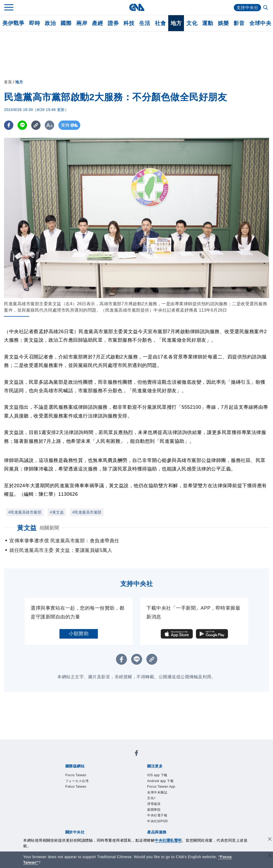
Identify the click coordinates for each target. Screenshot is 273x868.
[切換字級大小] (49, 125)
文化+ (152, 801)
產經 (97, 23)
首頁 (8, 82)
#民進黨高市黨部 (87, 512)
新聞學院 (155, 813)
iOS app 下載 (159, 775)
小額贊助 (79, 634)
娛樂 (223, 23)
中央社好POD (159, 826)
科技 (129, 23)
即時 (35, 23)
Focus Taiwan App (163, 788)
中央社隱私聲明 (168, 840)
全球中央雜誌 (159, 794)
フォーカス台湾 (79, 782)
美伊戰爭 (13, 23)
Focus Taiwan (77, 775)
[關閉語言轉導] (270, 856)
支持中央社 (248, 8)
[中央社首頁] (137, 7)
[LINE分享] (22, 125)
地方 (176, 23)
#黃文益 (57, 512)
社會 (160, 23)
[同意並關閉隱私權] (270, 840)
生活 (145, 23)
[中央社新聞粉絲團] (136, 754)
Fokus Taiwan (77, 788)
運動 (208, 23)
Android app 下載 (162, 782)
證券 (113, 23)
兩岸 (82, 23)
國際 (66, 23)
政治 (50, 23)
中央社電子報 (159, 820)
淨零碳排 (155, 807)
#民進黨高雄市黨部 (25, 512)
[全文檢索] (266, 8)
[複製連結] (36, 125)
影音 (239, 23)
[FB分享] (9, 125)
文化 (192, 23)
